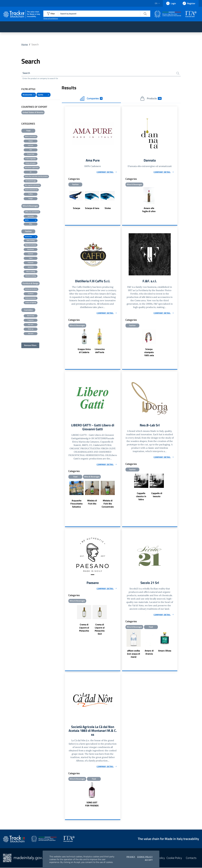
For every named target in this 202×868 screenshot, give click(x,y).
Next (119, 497)
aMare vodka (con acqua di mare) (134, 654)
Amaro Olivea (165, 651)
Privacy (131, 857)
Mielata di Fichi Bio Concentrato (108, 504)
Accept (149, 860)
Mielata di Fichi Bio (92, 502)
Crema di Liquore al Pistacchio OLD (100, 629)
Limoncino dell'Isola (100, 351)
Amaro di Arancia (149, 652)
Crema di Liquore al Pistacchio (84, 628)
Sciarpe (77, 208)
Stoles (108, 208)
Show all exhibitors (51, 18)
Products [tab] (151, 98)
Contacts (191, 858)
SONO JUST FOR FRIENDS (92, 804)
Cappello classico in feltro (141, 496)
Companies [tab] (91, 98)
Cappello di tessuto (157, 495)
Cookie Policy (145, 857)
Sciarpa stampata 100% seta (149, 352)
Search (26, 73)
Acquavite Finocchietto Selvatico (77, 504)
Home (25, 44)
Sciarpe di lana (92, 208)
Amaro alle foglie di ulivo (149, 210)
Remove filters (30, 345)
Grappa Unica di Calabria (84, 351)
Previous (66, 497)
